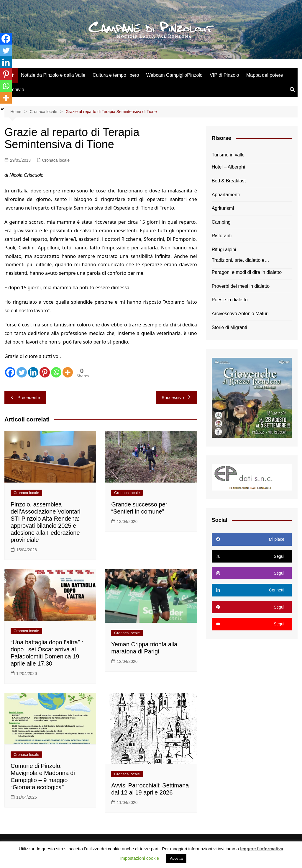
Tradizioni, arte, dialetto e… (241, 260)
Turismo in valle (228, 155)
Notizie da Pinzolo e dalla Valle (53, 75)
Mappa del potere (265, 75)
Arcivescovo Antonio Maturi (240, 314)
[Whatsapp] (56, 372)
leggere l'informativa (262, 849)
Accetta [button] (176, 858)
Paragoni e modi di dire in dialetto (247, 272)
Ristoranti (222, 236)
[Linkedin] (33, 372)
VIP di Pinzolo (224, 75)
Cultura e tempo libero (116, 75)
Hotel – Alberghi (228, 167)
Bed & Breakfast (229, 181)
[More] (68, 372)
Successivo (176, 397)
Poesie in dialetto (230, 300)
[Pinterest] (45, 372)
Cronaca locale (56, 160)
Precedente (25, 397)
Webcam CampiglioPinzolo (174, 75)
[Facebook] (10, 372)
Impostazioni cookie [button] (139, 858)
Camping (221, 222)
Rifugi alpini (224, 250)
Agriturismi (223, 208)
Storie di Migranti (229, 327)
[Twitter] (22, 372)
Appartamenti (226, 195)
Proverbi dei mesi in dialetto (241, 286)
